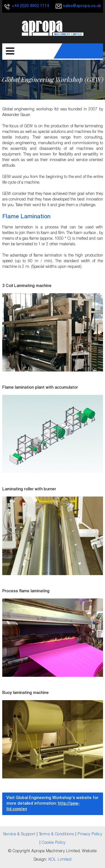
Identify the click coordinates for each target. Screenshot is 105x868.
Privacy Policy (90, 834)
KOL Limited (60, 860)
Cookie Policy (54, 843)
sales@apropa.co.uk (82, 6)
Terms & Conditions (57, 834)
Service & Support (19, 834)
